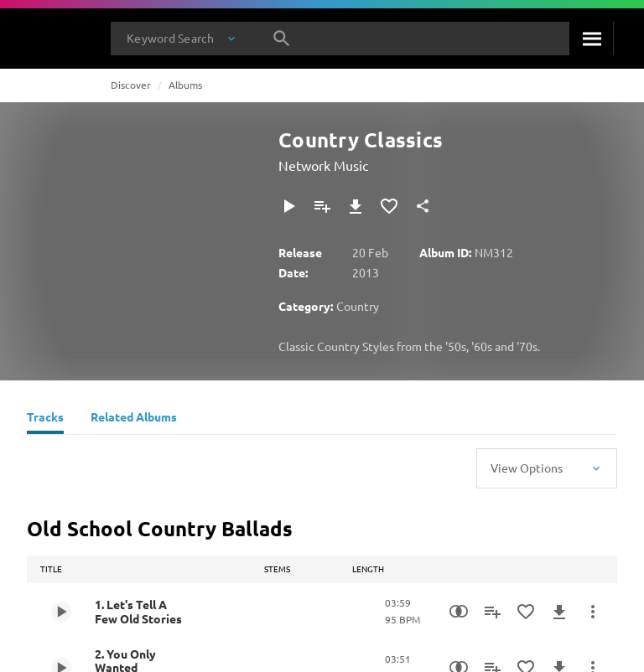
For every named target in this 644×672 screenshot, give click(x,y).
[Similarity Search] (459, 612)
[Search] (591, 39)
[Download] (356, 206)
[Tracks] (45, 419)
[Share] (423, 206)
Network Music (323, 165)
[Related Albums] (134, 419)
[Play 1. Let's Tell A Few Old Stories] (61, 612)
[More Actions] (593, 612)
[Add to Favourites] (389, 206)
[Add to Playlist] (322, 206)
